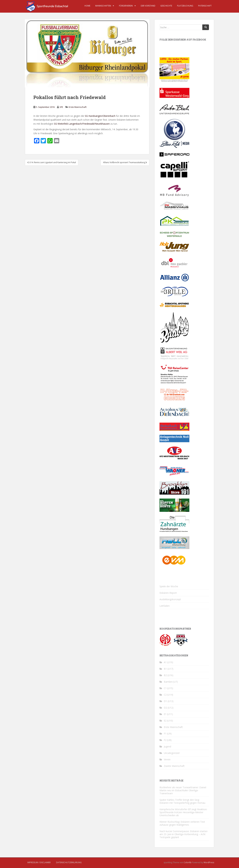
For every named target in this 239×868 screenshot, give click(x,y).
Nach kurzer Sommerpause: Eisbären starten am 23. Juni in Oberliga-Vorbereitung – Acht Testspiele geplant (183, 834)
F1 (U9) (168, 734)
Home (87, 6)
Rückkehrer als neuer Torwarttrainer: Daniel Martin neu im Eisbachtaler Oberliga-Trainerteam (183, 790)
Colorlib (188, 862)
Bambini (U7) (171, 682)
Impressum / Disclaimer (39, 862)
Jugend (167, 746)
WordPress (209, 862)
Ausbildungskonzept (170, 599)
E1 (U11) (168, 714)
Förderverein (126, 6)
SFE (61, 107)
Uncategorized (172, 753)
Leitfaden (165, 606)
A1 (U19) (168, 662)
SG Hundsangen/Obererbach (100, 116)
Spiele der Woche (169, 586)
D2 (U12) (169, 708)
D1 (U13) (169, 701)
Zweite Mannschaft (174, 766)
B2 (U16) (169, 675)
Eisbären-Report (168, 593)
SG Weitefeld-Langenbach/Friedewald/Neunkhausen (82, 124)
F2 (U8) (168, 740)
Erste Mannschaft (78, 107)
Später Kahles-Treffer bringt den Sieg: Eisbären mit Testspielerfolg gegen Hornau (182, 801)
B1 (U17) (169, 669)
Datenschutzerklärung (69, 862)
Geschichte (166, 6)
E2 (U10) (168, 721)
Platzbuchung (185, 6)
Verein (167, 759)
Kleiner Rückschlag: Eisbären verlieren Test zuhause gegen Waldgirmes (182, 823)
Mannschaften (103, 6)
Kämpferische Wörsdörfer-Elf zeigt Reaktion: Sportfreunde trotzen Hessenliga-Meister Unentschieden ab (183, 812)
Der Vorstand (148, 6)
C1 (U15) (168, 688)
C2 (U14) (168, 695)
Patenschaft (205, 6)
